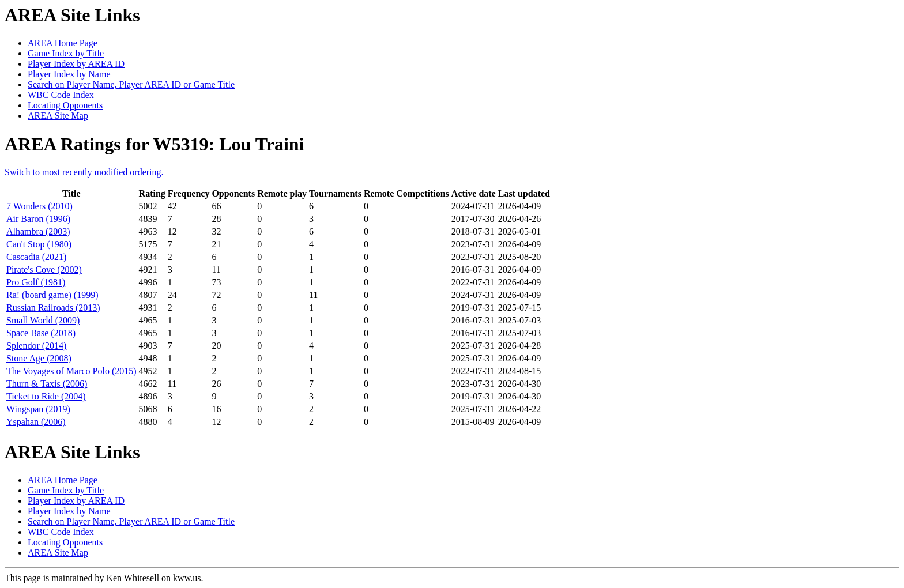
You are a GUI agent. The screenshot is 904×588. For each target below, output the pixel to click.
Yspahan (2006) (36, 422)
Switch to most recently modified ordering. (84, 172)
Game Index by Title (66, 53)
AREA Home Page (63, 43)
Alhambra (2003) (38, 231)
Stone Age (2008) (39, 358)
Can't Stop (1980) (39, 244)
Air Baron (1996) (38, 219)
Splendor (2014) (36, 346)
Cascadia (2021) (36, 257)
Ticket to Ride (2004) (46, 396)
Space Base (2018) (41, 333)
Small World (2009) (43, 320)
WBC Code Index (61, 95)
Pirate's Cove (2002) (44, 269)
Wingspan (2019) (38, 409)
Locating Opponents (65, 105)
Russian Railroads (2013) (53, 308)
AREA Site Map (58, 116)
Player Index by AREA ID (76, 64)
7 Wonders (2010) (39, 206)
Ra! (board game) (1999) (52, 295)
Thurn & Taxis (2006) (47, 384)
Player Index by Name (69, 74)
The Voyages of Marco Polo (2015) (71, 371)
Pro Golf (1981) (36, 282)
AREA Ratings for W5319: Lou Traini (154, 144)
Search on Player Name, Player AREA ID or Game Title (131, 84)
